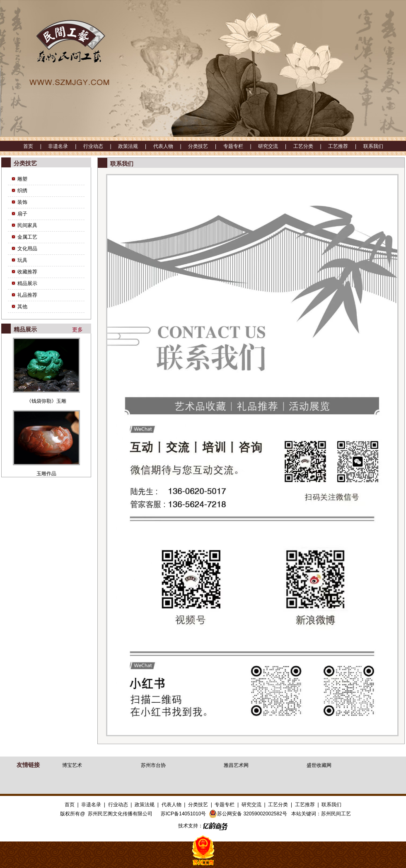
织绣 (22, 191)
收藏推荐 (27, 272)
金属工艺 (27, 237)
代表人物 (172, 805)
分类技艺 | (205, 146)
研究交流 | (275, 146)
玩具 (22, 260)
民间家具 (27, 225)
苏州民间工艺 (336, 814)
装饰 (22, 202)
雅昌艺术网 (236, 765)
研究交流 (251, 805)
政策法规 (145, 805)
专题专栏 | (241, 146)
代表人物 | (171, 146)
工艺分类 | (311, 146)
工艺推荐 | (346, 146)
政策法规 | (135, 146)
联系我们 (373, 146)
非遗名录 (91, 805)
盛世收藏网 (319, 765)
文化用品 (27, 249)
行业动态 (118, 805)
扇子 (22, 214)
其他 (22, 307)
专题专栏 (225, 805)
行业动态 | (101, 146)
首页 (70, 805)
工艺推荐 (305, 805)
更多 (77, 330)
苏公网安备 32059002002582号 (248, 814)
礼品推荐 (27, 295)
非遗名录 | (65, 146)
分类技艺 (198, 805)
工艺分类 (278, 805)
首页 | (36, 146)
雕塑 (22, 179)
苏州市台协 (153, 765)
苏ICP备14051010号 (183, 814)
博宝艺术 (72, 765)
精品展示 (27, 283)
